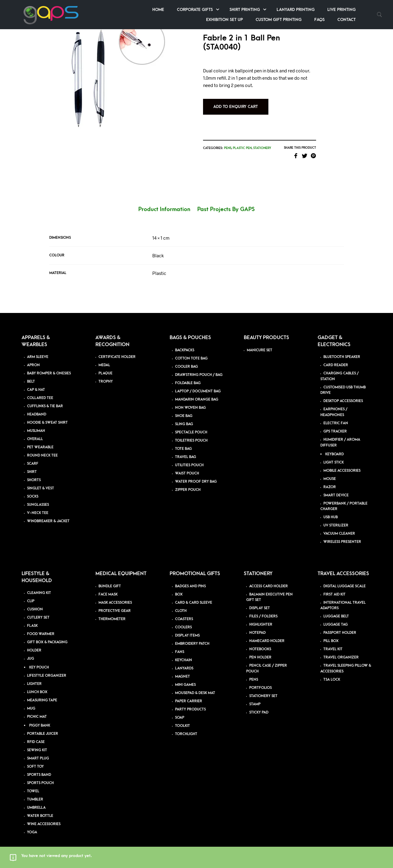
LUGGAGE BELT (336, 610)
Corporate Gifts (195, 10)
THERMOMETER (112, 612)
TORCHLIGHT (186, 727)
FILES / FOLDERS (263, 610)
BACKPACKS (185, 344)
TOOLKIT (183, 719)
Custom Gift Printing (279, 20)
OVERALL (35, 433)
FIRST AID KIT (334, 588)
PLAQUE (105, 367)
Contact (346, 20)
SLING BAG (184, 417)
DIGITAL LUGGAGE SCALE (345, 580)
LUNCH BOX (37, 685)
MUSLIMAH (36, 424)
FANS (180, 645)
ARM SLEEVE (38, 351)
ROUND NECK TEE (42, 449)
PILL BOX (331, 635)
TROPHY (106, 375)
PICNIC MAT (37, 710)
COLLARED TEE (40, 392)
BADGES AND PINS (190, 580)
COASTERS (184, 612)
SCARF (33, 457)
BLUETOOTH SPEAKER (342, 351)
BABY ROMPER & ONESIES (49, 367)
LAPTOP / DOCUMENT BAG (198, 385)
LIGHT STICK (334, 456)
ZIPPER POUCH (188, 483)
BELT (31, 375)
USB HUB (331, 511)
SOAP (180, 711)
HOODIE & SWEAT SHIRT (47, 416)
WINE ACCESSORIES (44, 817)
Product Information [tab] (164, 203)
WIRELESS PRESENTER (342, 535)
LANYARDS (184, 662)
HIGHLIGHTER (261, 618)
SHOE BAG (184, 409)
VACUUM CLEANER (339, 527)
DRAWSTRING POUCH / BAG (199, 368)
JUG (31, 652)
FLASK (32, 619)
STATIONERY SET (263, 689)
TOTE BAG (183, 442)
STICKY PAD (259, 706)
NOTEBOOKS (260, 643)
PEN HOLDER (260, 651)
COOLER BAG (186, 360)
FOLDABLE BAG (188, 376)
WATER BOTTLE (40, 809)
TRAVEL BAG (186, 450)
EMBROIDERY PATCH (192, 637)
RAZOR (330, 480)
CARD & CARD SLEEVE (194, 596)
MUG (31, 702)
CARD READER (336, 359)
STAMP (255, 698)
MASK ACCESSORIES (115, 596)
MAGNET (183, 670)
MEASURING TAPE (42, 694)
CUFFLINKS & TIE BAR (45, 400)
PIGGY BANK (40, 719)
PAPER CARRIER (189, 694)
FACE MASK (108, 588)
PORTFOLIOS (260, 681)
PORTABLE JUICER (43, 727)
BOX (179, 588)
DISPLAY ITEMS (187, 629)
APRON (33, 359)
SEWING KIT (37, 743)
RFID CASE (36, 735)
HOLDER (34, 644)
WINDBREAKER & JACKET (48, 515)
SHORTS (34, 474)
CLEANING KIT (39, 586)
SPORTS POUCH (40, 776)
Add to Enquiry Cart (249, 98)
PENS (254, 673)
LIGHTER (34, 677)
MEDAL (104, 359)
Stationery (275, 140)
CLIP (31, 594)
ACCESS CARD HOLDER (269, 580)
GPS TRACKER (335, 425)
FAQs (319, 20)
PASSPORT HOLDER (340, 626)
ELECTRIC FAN (336, 417)
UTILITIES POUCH (189, 458)
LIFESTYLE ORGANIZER (47, 669)
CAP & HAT (36, 383)
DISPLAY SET (260, 602)
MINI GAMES (185, 678)
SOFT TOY (35, 760)
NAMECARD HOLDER (267, 635)
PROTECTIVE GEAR (115, 604)
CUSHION (35, 603)
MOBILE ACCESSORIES (342, 464)
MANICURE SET (260, 344)
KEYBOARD (334, 448)
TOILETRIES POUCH (191, 434)
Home (158, 10)
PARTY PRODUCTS (190, 703)
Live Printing (341, 10)
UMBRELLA (36, 801)
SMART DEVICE (336, 489)
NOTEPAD (257, 626)
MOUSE (330, 472)
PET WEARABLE (40, 441)
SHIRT (32, 465)
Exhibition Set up (224, 20)
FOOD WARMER (41, 627)
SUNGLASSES (38, 498)
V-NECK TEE (38, 507)
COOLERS (183, 621)
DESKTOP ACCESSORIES (343, 395)
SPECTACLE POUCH (191, 426)
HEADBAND (37, 408)
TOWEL (33, 785)
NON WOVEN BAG (190, 401)
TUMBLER (35, 793)
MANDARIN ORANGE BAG (197, 393)
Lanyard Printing (296, 10)
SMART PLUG (38, 752)
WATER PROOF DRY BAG (196, 475)
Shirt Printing (245, 10)
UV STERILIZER (336, 519)
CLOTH (181, 604)
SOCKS (33, 490)
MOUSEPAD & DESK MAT (195, 686)
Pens (240, 140)
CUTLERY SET (38, 611)
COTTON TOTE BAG (191, 352)
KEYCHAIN (184, 653)
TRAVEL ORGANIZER (341, 651)
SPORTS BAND (39, 768)
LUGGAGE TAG (336, 618)
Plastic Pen (255, 140)
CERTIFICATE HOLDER (117, 351)
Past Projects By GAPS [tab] (226, 203)
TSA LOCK (332, 673)
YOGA (32, 826)
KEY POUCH (39, 661)
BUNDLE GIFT (110, 580)
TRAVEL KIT (333, 643)
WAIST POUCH (187, 467)
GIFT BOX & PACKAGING (47, 635)
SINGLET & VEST (41, 482)
